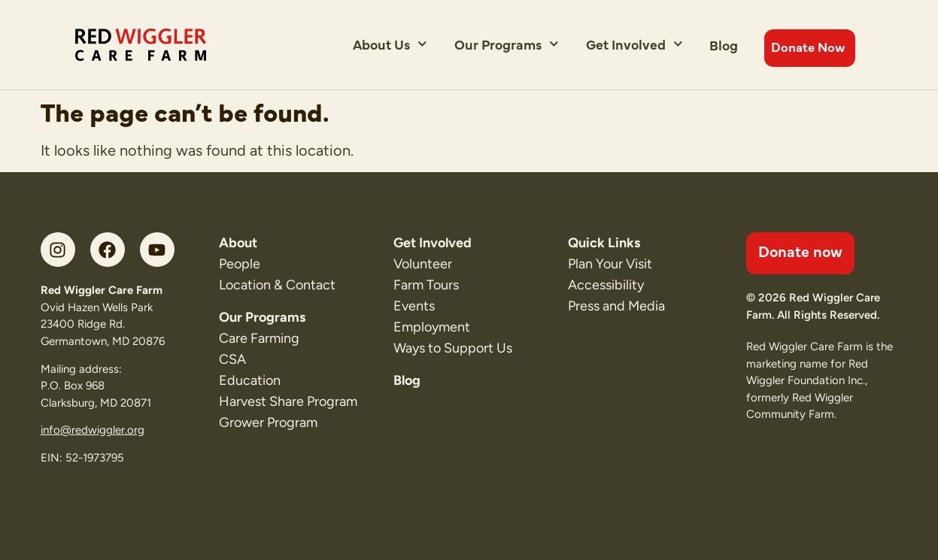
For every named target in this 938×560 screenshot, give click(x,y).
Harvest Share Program (288, 401)
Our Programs (507, 44)
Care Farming (259, 338)
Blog (724, 45)
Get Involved (634, 44)
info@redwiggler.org (93, 430)
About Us (390, 44)
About (238, 243)
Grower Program (268, 422)
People (240, 264)
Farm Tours (426, 285)
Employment (432, 327)
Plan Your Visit (610, 264)
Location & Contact (277, 285)
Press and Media (616, 306)
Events (414, 306)
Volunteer (423, 264)
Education (250, 380)
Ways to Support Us (453, 348)
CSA (232, 359)
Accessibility (606, 285)
